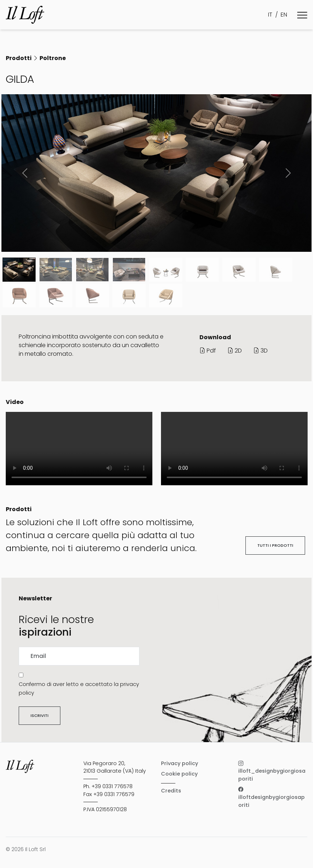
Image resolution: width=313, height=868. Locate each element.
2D (235, 351)
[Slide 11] (129, 296)
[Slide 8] (19, 296)
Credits (171, 791)
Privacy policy (179, 763)
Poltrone (53, 58)
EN (284, 15)
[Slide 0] (19, 269)
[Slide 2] (92, 269)
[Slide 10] (92, 296)
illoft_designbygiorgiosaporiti (272, 771)
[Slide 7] (276, 269)
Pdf (208, 351)
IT (270, 15)
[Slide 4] (166, 269)
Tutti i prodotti (275, 545)
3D (261, 351)
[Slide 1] (56, 269)
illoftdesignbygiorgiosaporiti (271, 797)
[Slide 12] (166, 296)
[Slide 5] (202, 269)
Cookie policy (179, 774)
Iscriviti (40, 715)
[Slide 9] (56, 296)
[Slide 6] (239, 269)
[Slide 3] (129, 269)
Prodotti (19, 58)
